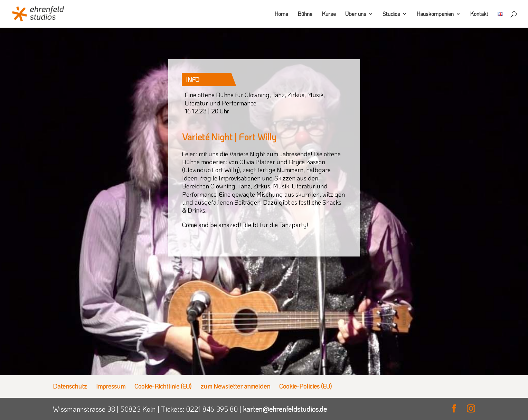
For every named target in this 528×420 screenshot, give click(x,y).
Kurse (329, 14)
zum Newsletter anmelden (235, 386)
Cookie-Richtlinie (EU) (163, 386)
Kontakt (479, 14)
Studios (391, 14)
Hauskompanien (435, 14)
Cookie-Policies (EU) (305, 386)
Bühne (305, 14)
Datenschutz (70, 386)
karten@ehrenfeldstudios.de (285, 409)
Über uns (356, 14)
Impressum (111, 386)
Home (281, 14)
